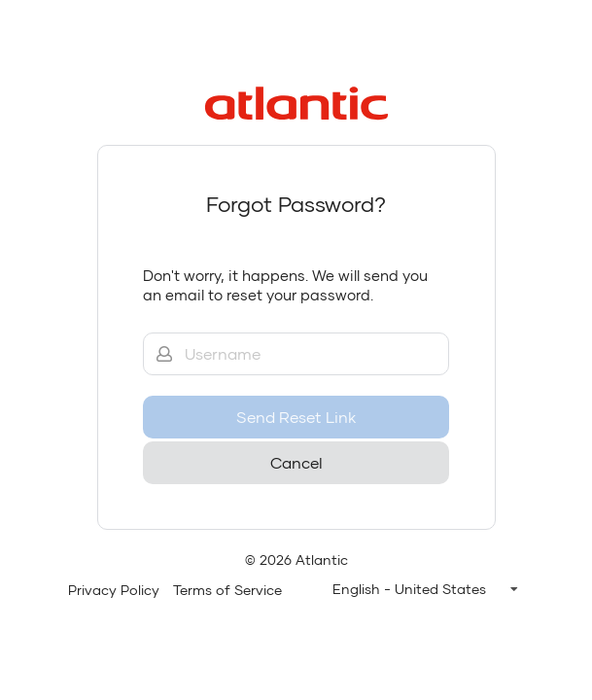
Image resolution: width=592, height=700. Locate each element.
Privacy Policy (114, 590)
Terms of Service (227, 590)
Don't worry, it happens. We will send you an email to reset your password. (285, 285)
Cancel (296, 462)
